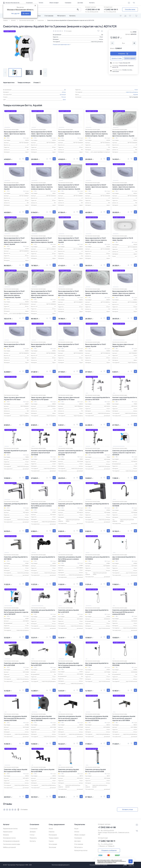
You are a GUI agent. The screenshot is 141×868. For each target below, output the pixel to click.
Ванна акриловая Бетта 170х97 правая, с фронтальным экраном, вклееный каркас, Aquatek (124, 293)
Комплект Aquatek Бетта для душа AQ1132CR (15, 452)
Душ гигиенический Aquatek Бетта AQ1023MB (124, 664)
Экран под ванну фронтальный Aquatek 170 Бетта (123, 345)
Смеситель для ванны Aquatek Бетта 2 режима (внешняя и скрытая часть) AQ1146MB (70, 665)
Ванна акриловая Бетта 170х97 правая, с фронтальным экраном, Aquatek (97, 293)
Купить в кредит (130, 58)
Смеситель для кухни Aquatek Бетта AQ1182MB (125, 505)
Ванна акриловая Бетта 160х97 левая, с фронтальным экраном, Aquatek (15, 187)
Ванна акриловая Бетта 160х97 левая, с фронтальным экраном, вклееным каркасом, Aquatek (42, 187)
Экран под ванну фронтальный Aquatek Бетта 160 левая (15, 398)
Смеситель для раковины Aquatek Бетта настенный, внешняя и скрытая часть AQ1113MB (70, 718)
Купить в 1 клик (117, 58)
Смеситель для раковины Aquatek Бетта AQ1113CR (43, 664)
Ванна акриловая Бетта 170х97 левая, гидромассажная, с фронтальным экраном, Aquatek (42, 240)
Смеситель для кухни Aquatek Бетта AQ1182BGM (97, 558)
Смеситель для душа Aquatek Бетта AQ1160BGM (43, 611)
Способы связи (130, 9)
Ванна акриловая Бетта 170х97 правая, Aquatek (96, 345)
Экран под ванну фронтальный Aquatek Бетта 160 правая (42, 398)
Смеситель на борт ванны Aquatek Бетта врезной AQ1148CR (16, 770)
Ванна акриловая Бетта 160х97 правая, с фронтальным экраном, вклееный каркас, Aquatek (124, 187)
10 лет (101, 37)
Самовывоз (68, 3)
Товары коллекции (24, 82)
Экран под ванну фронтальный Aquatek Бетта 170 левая (69, 398)
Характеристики (9, 82)
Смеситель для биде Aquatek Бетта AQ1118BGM (16, 558)
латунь (101, 39)
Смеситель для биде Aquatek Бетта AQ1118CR (16, 505)
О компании (29, 3)
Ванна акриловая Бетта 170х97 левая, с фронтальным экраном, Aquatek (69, 240)
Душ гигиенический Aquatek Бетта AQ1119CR (124, 558)
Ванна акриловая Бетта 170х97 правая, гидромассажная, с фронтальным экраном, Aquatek (69, 293)
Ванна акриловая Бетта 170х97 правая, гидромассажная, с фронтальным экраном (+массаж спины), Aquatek (42, 294)
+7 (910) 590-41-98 (92, 9)
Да (102, 35)
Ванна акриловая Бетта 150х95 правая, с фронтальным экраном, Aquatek (70, 134)
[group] (25, 48)
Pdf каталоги (61, 16)
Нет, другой (15, 13)
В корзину (123, 54)
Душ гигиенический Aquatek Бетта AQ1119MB (97, 664)
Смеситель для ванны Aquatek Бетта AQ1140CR (68, 611)
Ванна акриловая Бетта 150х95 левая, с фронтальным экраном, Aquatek (15, 134)
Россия (64, 97)
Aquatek (136, 95)
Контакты (92, 3)
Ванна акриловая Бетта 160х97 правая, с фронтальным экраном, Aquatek (97, 187)
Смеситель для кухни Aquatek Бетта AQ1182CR (70, 505)
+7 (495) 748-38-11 (111, 9)
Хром (64, 100)
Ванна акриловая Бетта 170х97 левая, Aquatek (69, 345)
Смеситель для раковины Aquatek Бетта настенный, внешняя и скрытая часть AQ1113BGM (124, 718)
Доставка (80, 3)
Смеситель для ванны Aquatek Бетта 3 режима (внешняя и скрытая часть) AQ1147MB (43, 718)
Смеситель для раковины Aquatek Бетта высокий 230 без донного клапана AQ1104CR (124, 612)
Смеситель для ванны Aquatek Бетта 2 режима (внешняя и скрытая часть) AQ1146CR (16, 612)
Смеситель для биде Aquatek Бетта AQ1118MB (97, 505)
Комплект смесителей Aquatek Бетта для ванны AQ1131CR (125, 398)
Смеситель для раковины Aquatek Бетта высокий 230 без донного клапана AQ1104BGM (97, 718)
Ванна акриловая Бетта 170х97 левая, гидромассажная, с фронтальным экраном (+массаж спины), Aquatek (15, 241)
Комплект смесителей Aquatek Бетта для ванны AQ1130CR (98, 398)
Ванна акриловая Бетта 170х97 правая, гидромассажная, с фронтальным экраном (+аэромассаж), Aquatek (14, 294)
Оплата (41, 3)
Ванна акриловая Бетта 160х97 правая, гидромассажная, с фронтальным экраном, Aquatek (69, 187)
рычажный (63, 95)
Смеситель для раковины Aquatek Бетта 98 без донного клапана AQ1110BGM (70, 559)
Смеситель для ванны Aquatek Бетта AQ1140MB (14, 664)
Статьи (38, 16)
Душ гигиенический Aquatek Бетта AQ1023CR (97, 611)
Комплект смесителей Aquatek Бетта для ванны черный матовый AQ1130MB (43, 453)
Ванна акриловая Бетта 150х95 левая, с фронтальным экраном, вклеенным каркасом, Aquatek (42, 134)
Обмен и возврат (54, 3)
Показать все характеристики (62, 44)
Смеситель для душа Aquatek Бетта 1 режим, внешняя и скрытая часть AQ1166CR (124, 453)
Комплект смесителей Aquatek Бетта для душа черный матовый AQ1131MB (70, 453)
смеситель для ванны (97, 42)
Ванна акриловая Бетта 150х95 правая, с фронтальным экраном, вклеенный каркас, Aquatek (97, 134)
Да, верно (26, 13)
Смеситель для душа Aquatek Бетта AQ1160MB (43, 558)
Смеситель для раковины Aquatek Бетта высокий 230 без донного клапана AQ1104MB (15, 718)
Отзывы (37, 82)
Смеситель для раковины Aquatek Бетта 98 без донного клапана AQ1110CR (43, 506)
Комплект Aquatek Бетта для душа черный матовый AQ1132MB (97, 452)
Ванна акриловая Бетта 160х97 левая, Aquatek (42, 345)
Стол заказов (49, 16)
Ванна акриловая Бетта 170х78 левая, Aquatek (123, 239)
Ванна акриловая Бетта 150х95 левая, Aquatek (14, 345)
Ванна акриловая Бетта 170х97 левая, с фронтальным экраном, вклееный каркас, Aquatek (96, 240)
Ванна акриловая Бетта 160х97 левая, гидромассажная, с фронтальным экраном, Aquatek (123, 134)
